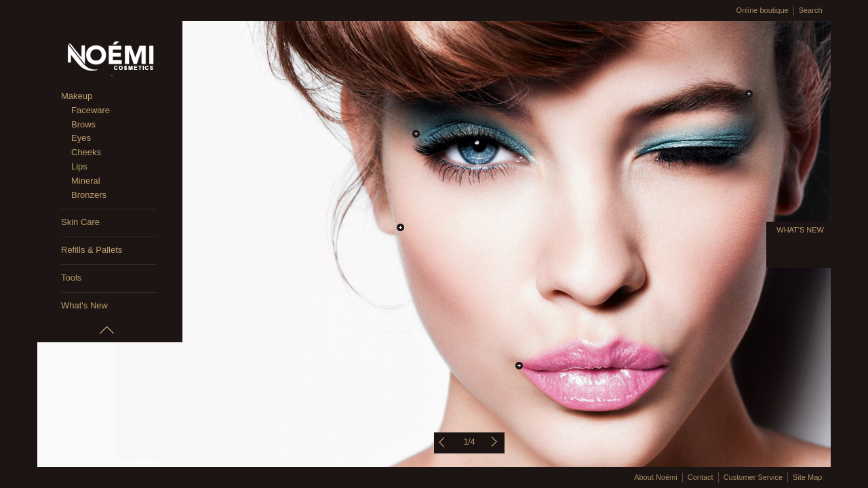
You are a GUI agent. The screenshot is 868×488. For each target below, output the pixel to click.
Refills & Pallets (92, 250)
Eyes (81, 138)
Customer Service (753, 477)
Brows (83, 124)
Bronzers (89, 195)
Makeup (77, 96)
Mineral (86, 181)
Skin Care (80, 222)
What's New (84, 305)
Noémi (110, 58)
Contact (701, 477)
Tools (71, 278)
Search (811, 10)
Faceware (91, 110)
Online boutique (763, 10)
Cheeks (86, 152)
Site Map (807, 477)
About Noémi (656, 477)
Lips (79, 166)
